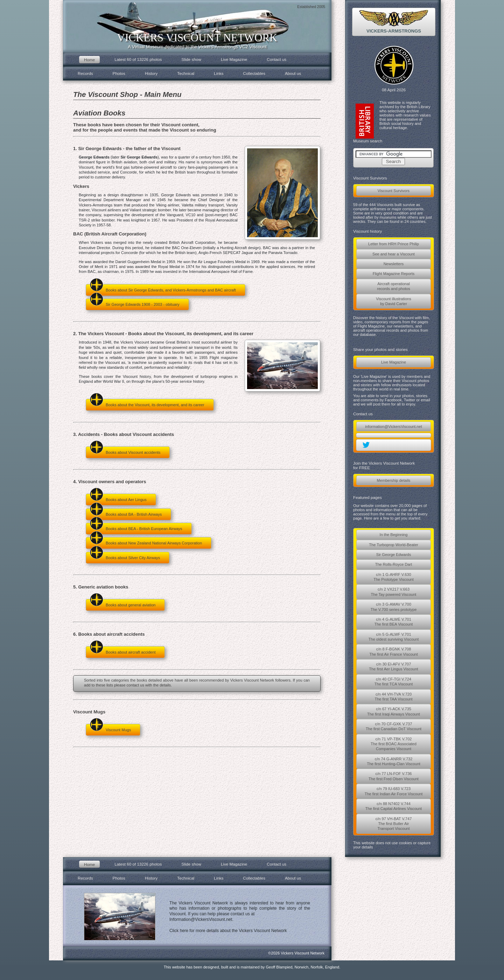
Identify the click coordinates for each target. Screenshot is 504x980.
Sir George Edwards (394, 555)
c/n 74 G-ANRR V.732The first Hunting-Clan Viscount (394, 761)
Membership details (394, 480)
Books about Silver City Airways (125, 556)
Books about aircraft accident (122, 650)
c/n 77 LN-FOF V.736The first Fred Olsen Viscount (394, 776)
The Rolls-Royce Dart (394, 564)
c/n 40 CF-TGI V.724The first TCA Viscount (394, 682)
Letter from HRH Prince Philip (394, 244)
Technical (186, 73)
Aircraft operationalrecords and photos (394, 286)
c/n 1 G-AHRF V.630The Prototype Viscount (394, 577)
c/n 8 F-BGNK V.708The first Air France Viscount (394, 651)
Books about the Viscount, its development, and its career (147, 403)
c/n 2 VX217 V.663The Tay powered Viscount (394, 592)
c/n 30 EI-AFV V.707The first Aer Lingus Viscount (393, 667)
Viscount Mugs (110, 728)
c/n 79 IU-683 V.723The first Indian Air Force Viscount (394, 791)
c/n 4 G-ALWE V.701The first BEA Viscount (394, 622)
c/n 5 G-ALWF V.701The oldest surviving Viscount (394, 637)
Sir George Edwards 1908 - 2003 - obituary (135, 302)
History (151, 73)
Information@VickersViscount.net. (201, 919)
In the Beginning (394, 535)
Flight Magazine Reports (394, 274)
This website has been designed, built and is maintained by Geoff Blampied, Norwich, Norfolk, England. (252, 967)
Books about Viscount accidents (125, 450)
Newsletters (394, 264)
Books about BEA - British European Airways (136, 527)
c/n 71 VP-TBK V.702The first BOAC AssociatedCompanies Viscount (394, 744)
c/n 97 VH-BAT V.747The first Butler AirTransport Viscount (394, 824)
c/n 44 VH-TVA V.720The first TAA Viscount (393, 697)
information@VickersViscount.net (393, 426)
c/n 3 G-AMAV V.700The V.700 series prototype (394, 607)
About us (293, 73)
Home (89, 60)
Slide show (191, 59)
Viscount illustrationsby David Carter (394, 301)
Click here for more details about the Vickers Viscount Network (228, 931)
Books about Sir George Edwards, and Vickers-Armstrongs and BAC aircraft (163, 288)
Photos (119, 73)
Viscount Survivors (394, 191)
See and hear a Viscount (394, 254)
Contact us (276, 59)
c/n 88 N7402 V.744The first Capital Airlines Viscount (394, 806)
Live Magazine (394, 362)
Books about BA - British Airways (126, 512)
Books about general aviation (122, 603)
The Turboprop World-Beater (393, 545)
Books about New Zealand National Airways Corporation (146, 541)
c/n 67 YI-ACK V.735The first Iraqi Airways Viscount (394, 711)
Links (219, 73)
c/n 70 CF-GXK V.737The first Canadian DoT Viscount (394, 726)
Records (85, 73)
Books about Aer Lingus (118, 498)
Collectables (254, 73)
